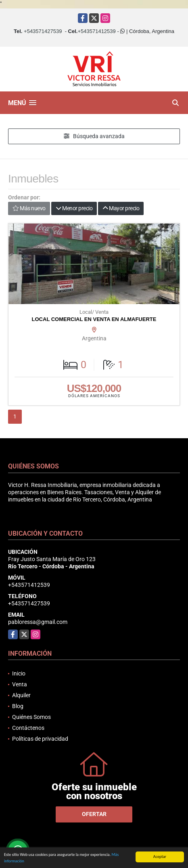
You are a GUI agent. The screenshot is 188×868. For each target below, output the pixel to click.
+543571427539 (43, 31)
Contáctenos (28, 728)
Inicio (19, 673)
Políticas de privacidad (40, 739)
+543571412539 (96, 31)
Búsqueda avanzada (94, 136)
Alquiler (21, 695)
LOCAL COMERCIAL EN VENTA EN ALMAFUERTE (94, 319)
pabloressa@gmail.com (38, 622)
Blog (18, 706)
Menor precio (74, 208)
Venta (20, 684)
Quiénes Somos (31, 717)
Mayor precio (121, 208)
